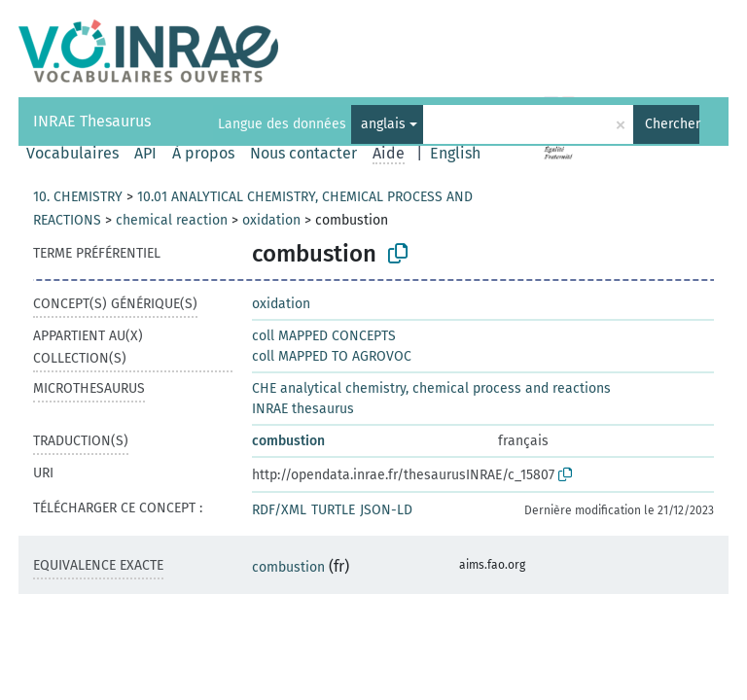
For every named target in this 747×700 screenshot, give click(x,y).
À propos (203, 153)
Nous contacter (303, 153)
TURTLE (333, 510)
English (455, 153)
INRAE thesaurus (303, 409)
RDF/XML (279, 510)
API (145, 153)
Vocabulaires (72, 153)
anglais (383, 124)
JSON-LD (386, 510)
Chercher (672, 124)
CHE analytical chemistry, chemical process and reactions (431, 388)
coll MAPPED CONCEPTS (324, 336)
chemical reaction (172, 220)
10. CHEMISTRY (78, 197)
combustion (288, 441)
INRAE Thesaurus (92, 121)
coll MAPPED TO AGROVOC (332, 356)
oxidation (271, 220)
